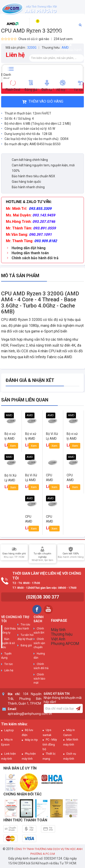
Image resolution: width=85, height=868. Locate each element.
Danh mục (7, 76)
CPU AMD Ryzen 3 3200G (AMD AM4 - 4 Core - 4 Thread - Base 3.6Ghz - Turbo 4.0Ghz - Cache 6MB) (40, 303)
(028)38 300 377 (42, 597)
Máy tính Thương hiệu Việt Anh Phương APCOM (65, 637)
